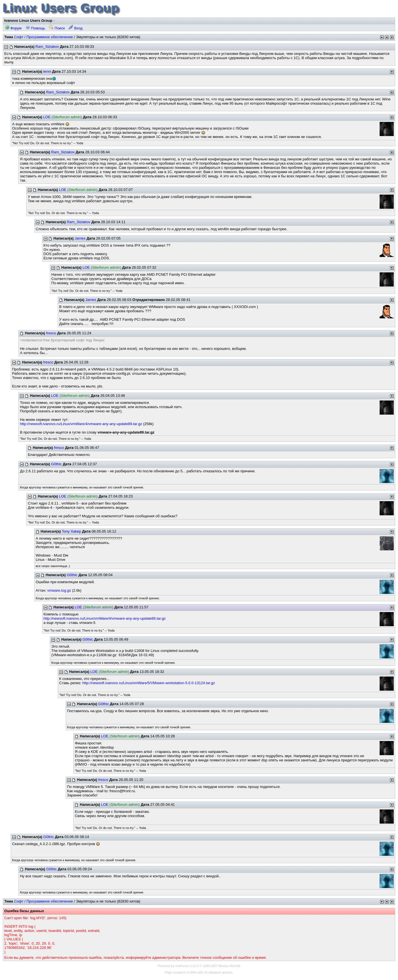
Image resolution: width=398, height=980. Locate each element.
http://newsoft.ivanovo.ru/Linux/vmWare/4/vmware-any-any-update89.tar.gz (81, 424)
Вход (75, 28)
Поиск (57, 28)
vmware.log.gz (59, 590)
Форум (13, 28)
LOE (47, 117)
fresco (51, 333)
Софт (19, 37)
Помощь (35, 28)
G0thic (57, 464)
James (80, 238)
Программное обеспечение (50, 37)
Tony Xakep (71, 531)
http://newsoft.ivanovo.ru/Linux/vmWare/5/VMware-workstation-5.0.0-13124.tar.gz (149, 683)
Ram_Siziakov (47, 47)
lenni (47, 71)
